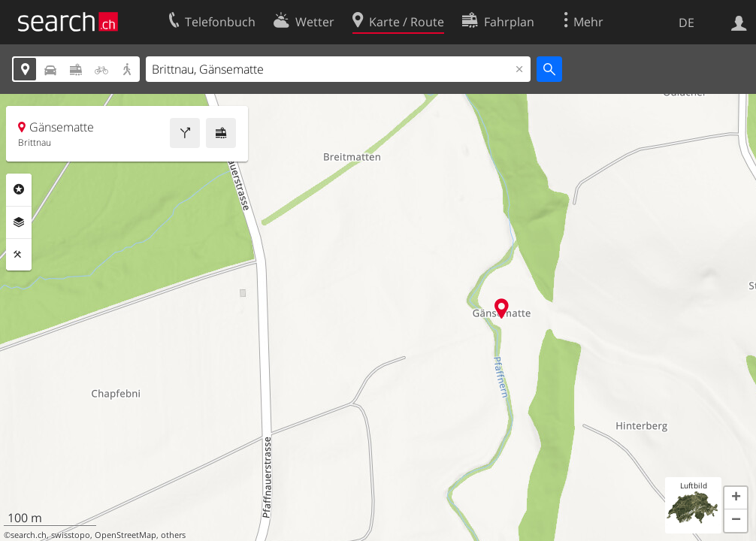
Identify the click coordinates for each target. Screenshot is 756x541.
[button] (736, 498)
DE (686, 23)
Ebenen (19, 222)
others (173, 535)
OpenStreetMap (125, 535)
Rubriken (19, 189)
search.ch (29, 535)
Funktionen (19, 255)
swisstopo (71, 535)
